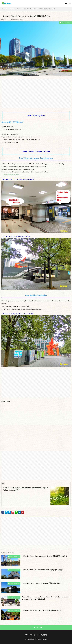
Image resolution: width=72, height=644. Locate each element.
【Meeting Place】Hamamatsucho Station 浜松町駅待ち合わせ (44, 556)
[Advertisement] (36, 93)
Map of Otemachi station (11, 175)
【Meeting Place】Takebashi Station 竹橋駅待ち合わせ (42, 583)
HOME (5, 9)
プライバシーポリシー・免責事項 (36, 635)
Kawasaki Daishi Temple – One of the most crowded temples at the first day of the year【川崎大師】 (46, 598)
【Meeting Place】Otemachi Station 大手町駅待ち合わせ (39, 9)
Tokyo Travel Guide (15, 9)
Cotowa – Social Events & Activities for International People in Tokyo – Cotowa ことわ (26, 489)
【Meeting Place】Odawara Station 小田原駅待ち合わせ (42, 570)
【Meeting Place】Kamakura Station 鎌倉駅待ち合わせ (42, 610)
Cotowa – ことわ (42, 639)
